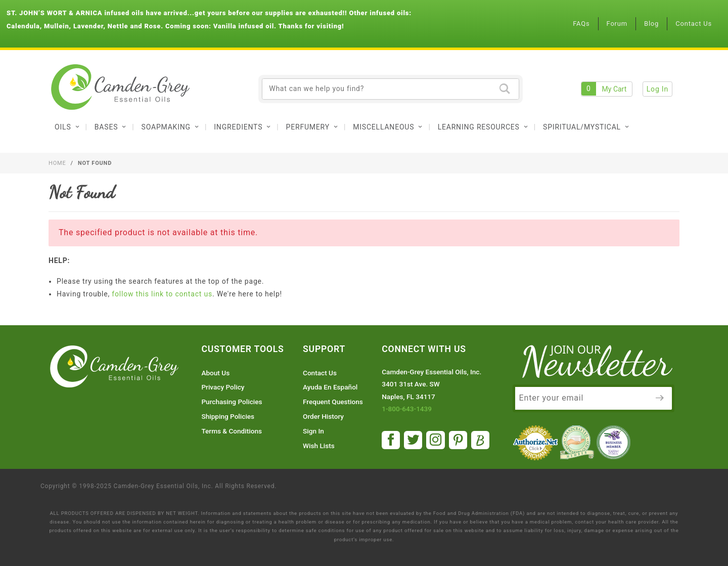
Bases (111, 127)
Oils (67, 127)
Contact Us (694, 24)
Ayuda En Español (330, 387)
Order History (323, 416)
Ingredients (242, 127)
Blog (651, 24)
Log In (657, 89)
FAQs (581, 24)
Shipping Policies (228, 416)
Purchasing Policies (232, 402)
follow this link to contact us (162, 294)
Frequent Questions (333, 402)
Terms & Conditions (232, 431)
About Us (215, 373)
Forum (617, 24)
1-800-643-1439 (407, 409)
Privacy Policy (223, 387)
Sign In (313, 431)
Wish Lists (319, 446)
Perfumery (312, 127)
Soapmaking (171, 127)
